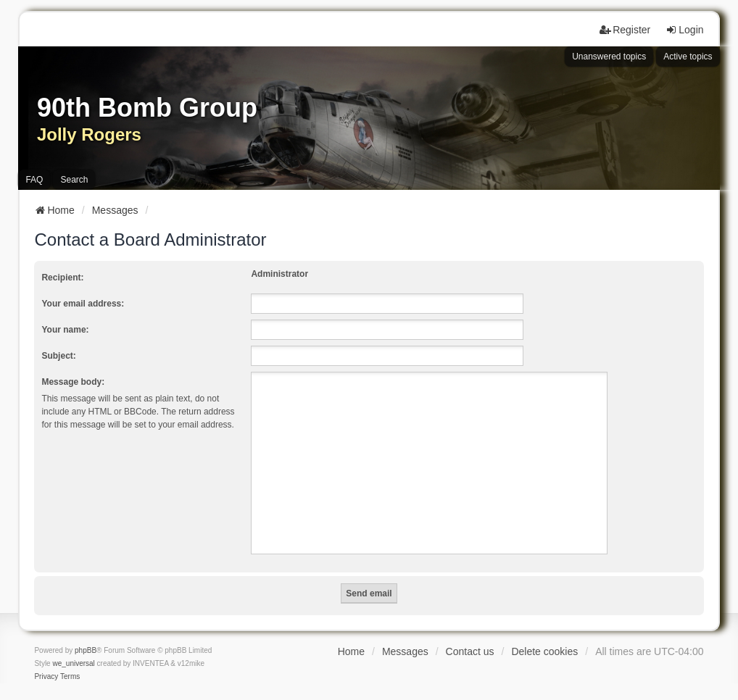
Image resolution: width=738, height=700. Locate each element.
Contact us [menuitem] (470, 651)
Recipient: (62, 278)
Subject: (58, 356)
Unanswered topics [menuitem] (609, 57)
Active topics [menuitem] (688, 57)
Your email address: (83, 304)
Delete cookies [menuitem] (544, 651)
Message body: (73, 382)
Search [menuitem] (74, 180)
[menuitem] (46, 677)
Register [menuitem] (625, 30)
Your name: (65, 330)
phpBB (86, 650)
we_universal (73, 663)
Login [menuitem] (684, 30)
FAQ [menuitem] (34, 180)
